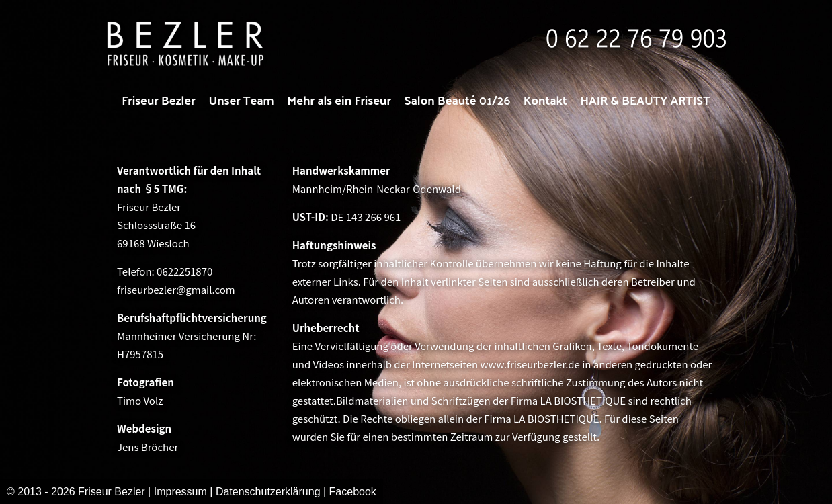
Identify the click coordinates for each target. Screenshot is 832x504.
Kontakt (545, 100)
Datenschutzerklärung (269, 492)
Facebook (353, 492)
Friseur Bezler (158, 100)
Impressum (180, 492)
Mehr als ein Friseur (339, 100)
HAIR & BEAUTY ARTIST (646, 100)
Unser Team (241, 100)
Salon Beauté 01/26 (458, 100)
